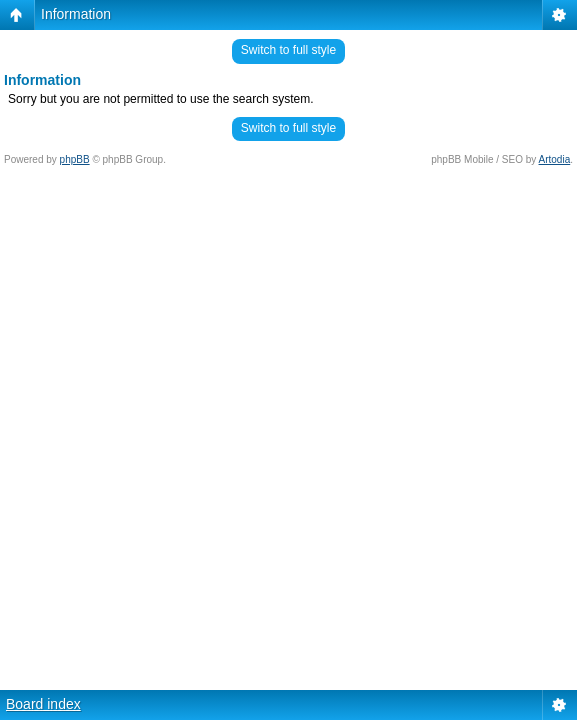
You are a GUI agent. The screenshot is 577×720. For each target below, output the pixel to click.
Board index (43, 704)
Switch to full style (288, 50)
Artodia (555, 159)
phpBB (75, 159)
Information (76, 14)
